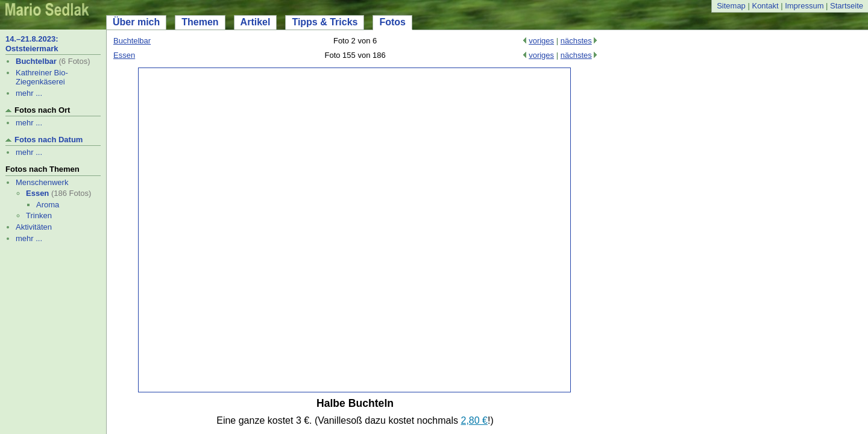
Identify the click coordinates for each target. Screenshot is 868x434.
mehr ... (29, 93)
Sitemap (731, 6)
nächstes (576, 41)
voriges (541, 41)
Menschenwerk (42, 182)
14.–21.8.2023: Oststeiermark (32, 44)
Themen (200, 22)
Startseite (847, 6)
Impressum (804, 6)
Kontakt (765, 6)
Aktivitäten (34, 227)
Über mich (136, 22)
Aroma (48, 205)
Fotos (392, 22)
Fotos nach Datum (49, 140)
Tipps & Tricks (325, 22)
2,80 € (474, 420)
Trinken (39, 215)
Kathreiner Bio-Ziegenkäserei (42, 77)
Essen (37, 193)
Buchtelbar (36, 61)
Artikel (256, 22)
